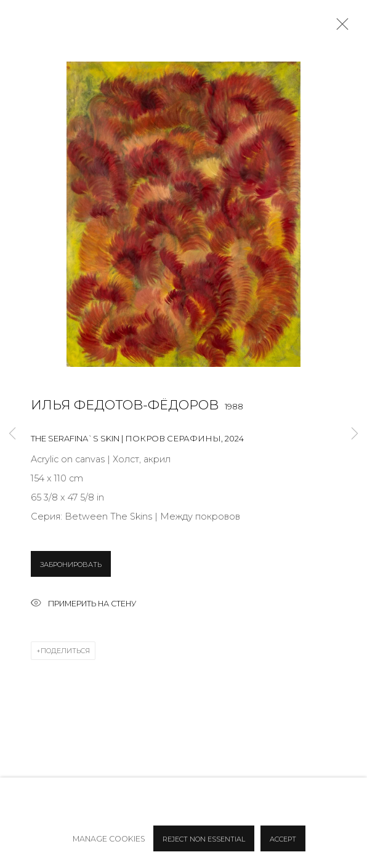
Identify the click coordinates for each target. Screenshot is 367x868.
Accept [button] (283, 839)
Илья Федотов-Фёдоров (125, 405)
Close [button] (339, 28)
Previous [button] (12, 434)
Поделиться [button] (65, 651)
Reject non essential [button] (204, 839)
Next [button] (355, 434)
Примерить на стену (83, 604)
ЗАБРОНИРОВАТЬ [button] (71, 565)
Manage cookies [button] (109, 839)
